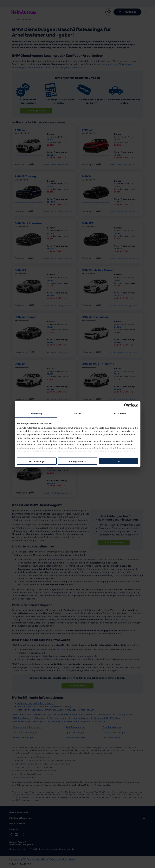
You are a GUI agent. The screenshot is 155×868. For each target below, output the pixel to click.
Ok (118, 461)
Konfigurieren (78, 461)
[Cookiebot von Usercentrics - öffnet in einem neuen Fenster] (126, 406)
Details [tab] (78, 414)
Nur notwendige (37, 461)
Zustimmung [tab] (36, 414)
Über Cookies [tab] (119, 414)
